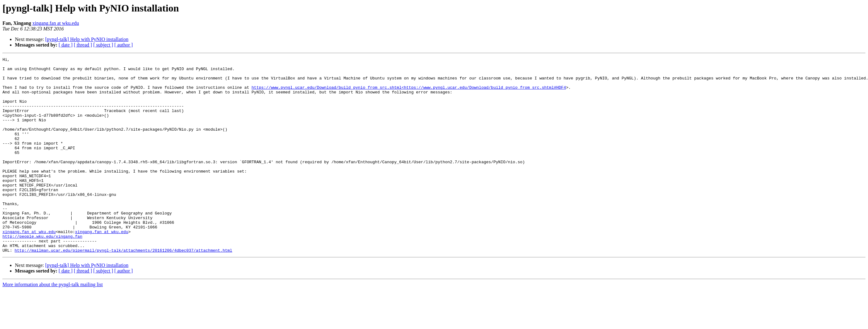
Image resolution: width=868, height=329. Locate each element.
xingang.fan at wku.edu (55, 23)
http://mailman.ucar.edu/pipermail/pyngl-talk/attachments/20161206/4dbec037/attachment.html (123, 289)
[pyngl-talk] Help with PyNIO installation (87, 39)
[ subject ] (103, 45)
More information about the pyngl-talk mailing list (53, 324)
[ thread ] (83, 45)
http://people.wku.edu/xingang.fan (42, 273)
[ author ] (124, 45)
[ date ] (66, 45)
